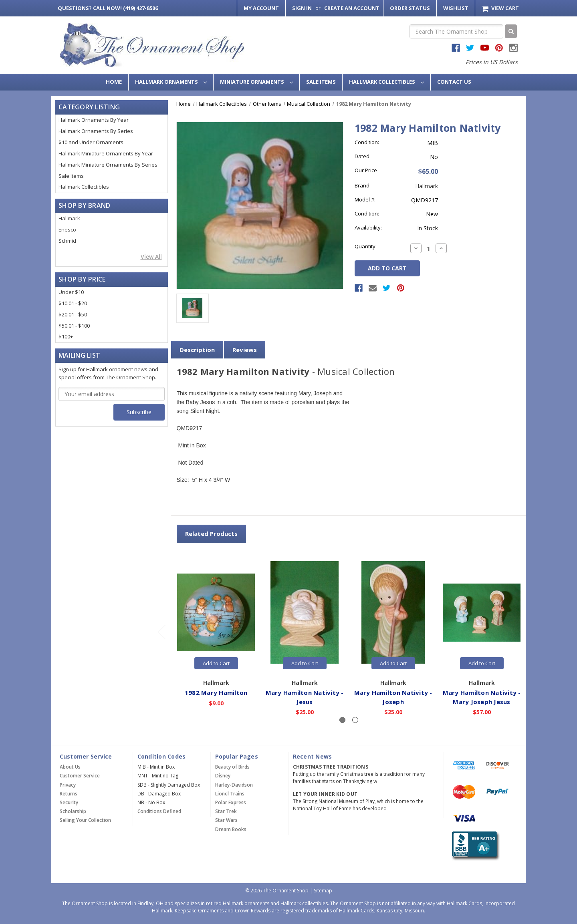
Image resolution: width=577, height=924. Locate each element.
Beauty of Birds (232, 767)
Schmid (67, 241)
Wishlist (456, 8)
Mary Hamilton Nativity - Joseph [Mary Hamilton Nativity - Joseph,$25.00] (393, 697)
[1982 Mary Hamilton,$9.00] (216, 612)
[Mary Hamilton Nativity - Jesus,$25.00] (305, 612)
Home (114, 82)
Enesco (67, 229)
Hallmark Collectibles (386, 82)
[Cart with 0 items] (500, 8)
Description (197, 350)
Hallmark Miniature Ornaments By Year (106, 153)
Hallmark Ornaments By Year (94, 120)
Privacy (68, 785)
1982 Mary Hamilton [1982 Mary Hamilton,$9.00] (216, 692)
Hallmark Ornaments (171, 82)
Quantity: (366, 246)
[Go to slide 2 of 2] (161, 632)
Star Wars (226, 820)
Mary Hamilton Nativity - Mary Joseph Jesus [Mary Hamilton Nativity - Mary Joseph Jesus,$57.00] (482, 697)
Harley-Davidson (234, 785)
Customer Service (80, 776)
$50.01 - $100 (74, 326)
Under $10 (71, 292)
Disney (223, 776)
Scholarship (73, 811)
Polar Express (231, 802)
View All (151, 257)
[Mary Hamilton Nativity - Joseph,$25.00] (393, 612)
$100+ (66, 336)
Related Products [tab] (211, 533)
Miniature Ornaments (256, 82)
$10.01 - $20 (73, 303)
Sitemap (323, 891)
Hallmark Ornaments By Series (96, 131)
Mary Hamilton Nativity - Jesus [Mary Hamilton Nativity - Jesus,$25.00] (305, 697)
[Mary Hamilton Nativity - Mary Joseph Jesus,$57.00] (482, 612)
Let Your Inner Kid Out (325, 794)
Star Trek (226, 811)
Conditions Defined (159, 811)
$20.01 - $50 (73, 314)
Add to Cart (216, 663)
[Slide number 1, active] (342, 720)
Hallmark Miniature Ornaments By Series (108, 165)
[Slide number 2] (355, 720)
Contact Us (454, 82)
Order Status (410, 8)
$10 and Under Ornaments (91, 142)
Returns (69, 794)
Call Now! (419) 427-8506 (108, 8)
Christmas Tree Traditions (331, 767)
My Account (261, 8)
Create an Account (352, 8)
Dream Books (231, 829)
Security (69, 802)
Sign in (302, 8)
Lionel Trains (230, 794)
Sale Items (321, 82)
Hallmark (69, 218)
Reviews (245, 350)
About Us (70, 767)
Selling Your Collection (85, 820)
